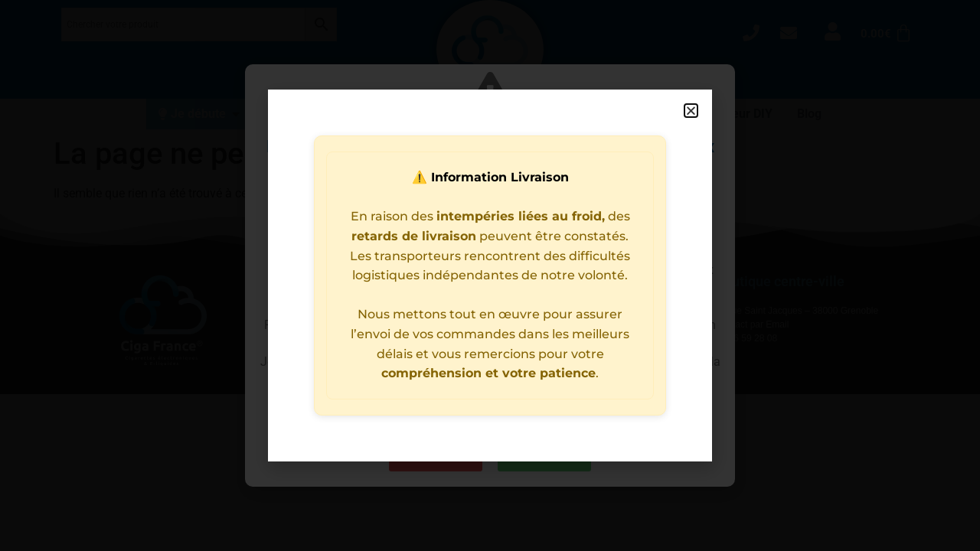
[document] (490, 275)
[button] (691, 111)
